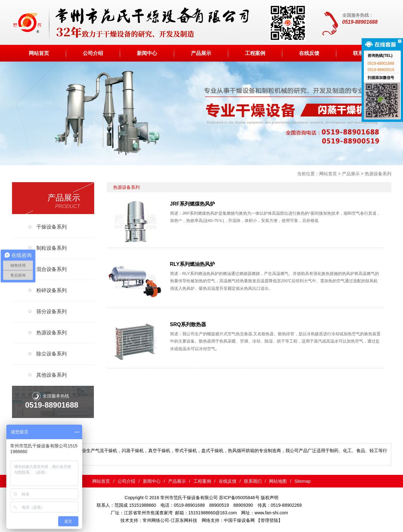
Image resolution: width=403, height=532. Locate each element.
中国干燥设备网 (239, 520)
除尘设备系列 (52, 354)
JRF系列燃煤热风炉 (192, 204)
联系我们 (253, 481)
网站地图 (278, 481)
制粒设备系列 (52, 248)
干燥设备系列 (52, 227)
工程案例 (255, 53)
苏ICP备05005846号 (239, 498)
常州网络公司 (156, 520)
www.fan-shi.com (271, 513)
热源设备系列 (378, 174)
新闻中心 (147, 53)
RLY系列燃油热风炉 (193, 264)
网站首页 (39, 53)
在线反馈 (309, 53)
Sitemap (302, 481)
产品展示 (201, 53)
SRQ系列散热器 (188, 324)
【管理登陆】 (269, 520)
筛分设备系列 (52, 311)
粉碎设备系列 (52, 290)
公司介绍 (93, 53)
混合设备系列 (52, 269)
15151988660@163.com (213, 513)
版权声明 (270, 498)
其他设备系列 (52, 375)
